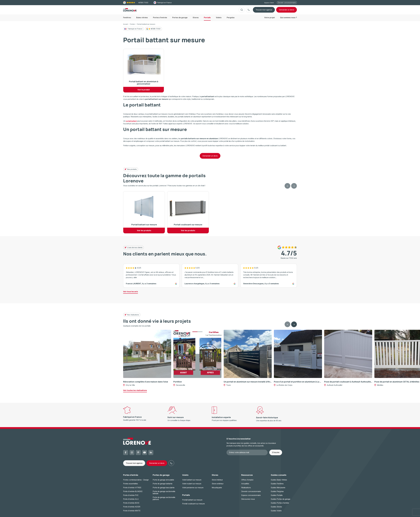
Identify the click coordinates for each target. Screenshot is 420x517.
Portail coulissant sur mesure (193, 505)
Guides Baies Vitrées (279, 482)
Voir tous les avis (131, 293)
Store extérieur (218, 485)
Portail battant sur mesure (192, 502)
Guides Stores (276, 508)
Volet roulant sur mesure (192, 485)
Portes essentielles (131, 485)
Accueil (126, 26)
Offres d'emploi (247, 482)
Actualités (245, 485)
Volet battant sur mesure (192, 482)
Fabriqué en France (163, 3)
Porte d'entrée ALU (131, 501)
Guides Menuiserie (278, 489)
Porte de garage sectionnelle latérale (164, 494)
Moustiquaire (217, 489)
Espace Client (269, 3)
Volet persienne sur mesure (193, 489)
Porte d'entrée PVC (131, 497)
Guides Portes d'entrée (280, 505)
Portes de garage (161, 477)
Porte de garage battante (163, 485)
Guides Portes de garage (281, 501)
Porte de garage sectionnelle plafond (164, 500)
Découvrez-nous (248, 501)
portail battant (131, 123)
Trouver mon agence (264, 11)
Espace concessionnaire (251, 497)
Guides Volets (276, 512)
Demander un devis (210, 158)
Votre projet (270, 19)
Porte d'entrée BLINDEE (133, 493)
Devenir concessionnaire (287, 3)
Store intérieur (217, 482)
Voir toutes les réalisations (135, 392)
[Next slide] (294, 326)
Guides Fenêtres (277, 485)
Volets (185, 477)
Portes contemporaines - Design (136, 482)
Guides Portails (277, 497)
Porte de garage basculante (164, 489)
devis (287, 11)
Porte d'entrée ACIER (132, 508)
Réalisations (246, 489)
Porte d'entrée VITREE (132, 489)
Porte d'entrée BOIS (131, 505)
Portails (132, 26)
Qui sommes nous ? (288, 19)
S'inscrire (276, 454)
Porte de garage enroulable (163, 482)
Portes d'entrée (131, 477)
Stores (215, 477)
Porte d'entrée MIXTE (132, 512)
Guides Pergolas (277, 493)
